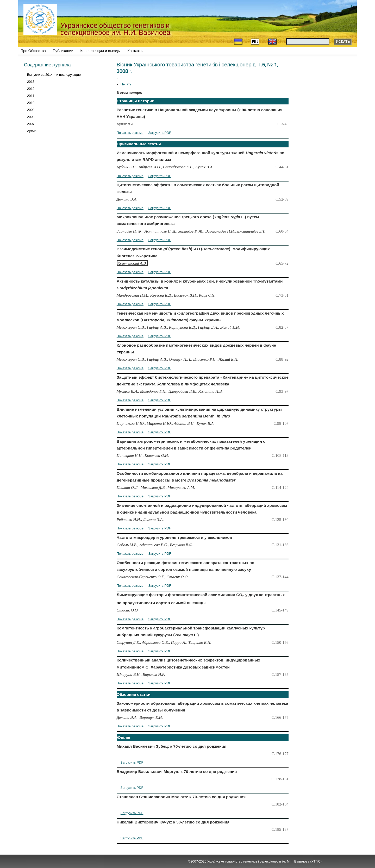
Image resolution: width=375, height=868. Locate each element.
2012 (31, 89)
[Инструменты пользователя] (117, 78)
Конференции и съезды (101, 51)
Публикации (63, 51)
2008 (31, 117)
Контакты (136, 51)
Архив (32, 131)
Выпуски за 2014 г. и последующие (54, 75)
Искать (343, 42)
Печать (126, 84)
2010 (31, 103)
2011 (31, 96)
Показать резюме (130, 133)
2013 (31, 82)
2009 (31, 110)
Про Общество (33, 51)
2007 (31, 124)
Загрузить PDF (160, 133)
